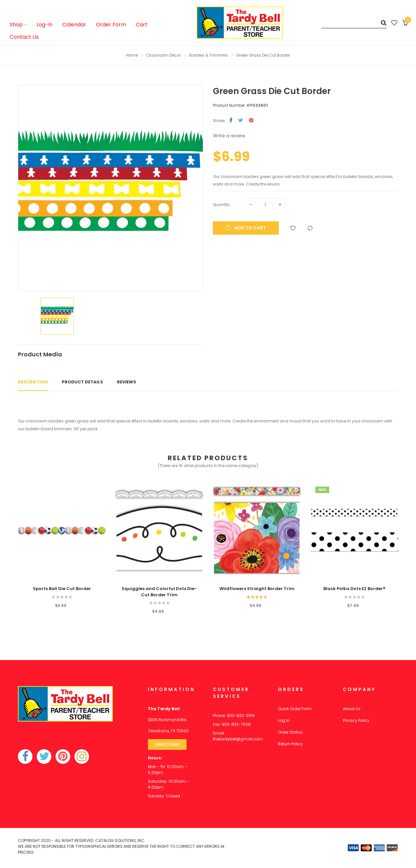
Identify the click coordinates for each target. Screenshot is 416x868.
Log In (284, 720)
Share (231, 121)
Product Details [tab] (82, 382)
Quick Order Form (295, 709)
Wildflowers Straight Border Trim (257, 589)
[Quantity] (265, 205)
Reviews (127, 382)
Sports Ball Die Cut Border (62, 589)
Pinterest (251, 121)
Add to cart (246, 228)
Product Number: (229, 105)
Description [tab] (33, 382)
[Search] (354, 23)
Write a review (229, 136)
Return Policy (290, 744)
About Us (352, 709)
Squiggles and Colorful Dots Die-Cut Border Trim (159, 592)
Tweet (241, 121)
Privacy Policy (356, 720)
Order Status (290, 732)
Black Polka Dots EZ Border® (354, 589)
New (322, 490)
